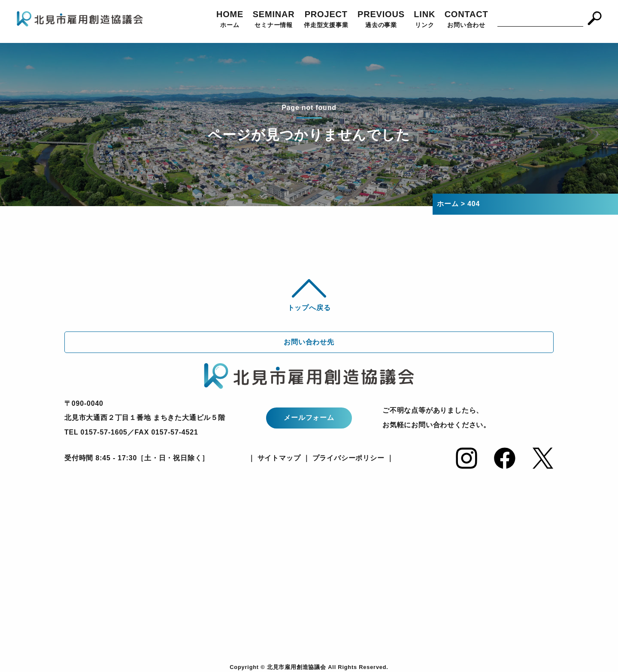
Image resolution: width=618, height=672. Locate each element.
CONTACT (467, 20)
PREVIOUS (381, 20)
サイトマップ (278, 458)
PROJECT (326, 20)
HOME (230, 20)
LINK (424, 20)
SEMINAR (274, 20)
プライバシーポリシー (348, 458)
